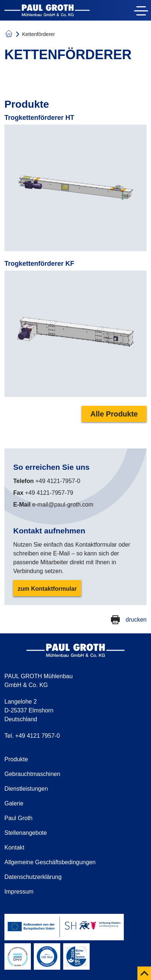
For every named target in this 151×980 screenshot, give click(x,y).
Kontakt (14, 847)
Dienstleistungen (26, 789)
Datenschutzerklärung (33, 877)
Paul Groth (18, 818)
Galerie (14, 803)
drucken (136, 620)
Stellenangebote (26, 833)
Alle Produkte (114, 414)
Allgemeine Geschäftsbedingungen (50, 862)
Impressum (19, 892)
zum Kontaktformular (47, 589)
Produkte (16, 759)
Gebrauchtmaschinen (32, 774)
